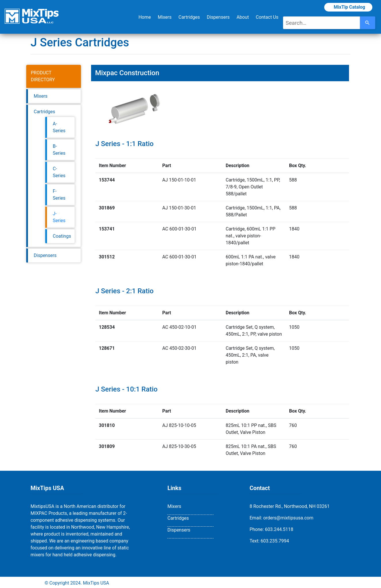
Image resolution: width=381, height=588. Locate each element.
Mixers (165, 17)
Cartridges (189, 17)
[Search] (368, 23)
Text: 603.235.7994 (269, 541)
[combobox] (321, 23)
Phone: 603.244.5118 (271, 529)
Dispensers (218, 17)
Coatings (62, 236)
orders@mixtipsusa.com (288, 518)
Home (145, 17)
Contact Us (267, 17)
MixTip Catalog (348, 7)
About (243, 17)
